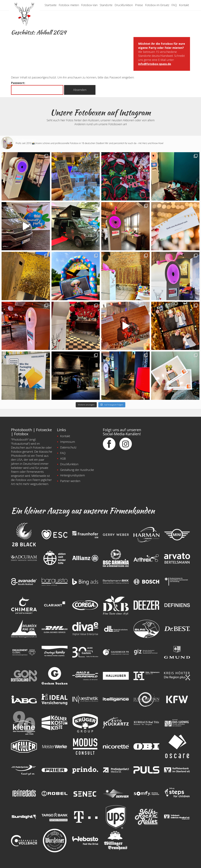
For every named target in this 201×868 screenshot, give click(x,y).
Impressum (68, 442)
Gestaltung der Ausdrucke (77, 470)
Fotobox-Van (89, 5)
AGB (63, 458)
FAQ (174, 5)
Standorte (106, 5)
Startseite (51, 5)
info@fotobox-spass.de (155, 64)
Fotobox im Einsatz (157, 5)
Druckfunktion (124, 5)
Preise (139, 5)
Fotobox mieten (69, 5)
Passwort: (37, 88)
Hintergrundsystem (72, 475)
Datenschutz (68, 447)
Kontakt (184, 5)
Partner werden (70, 481)
